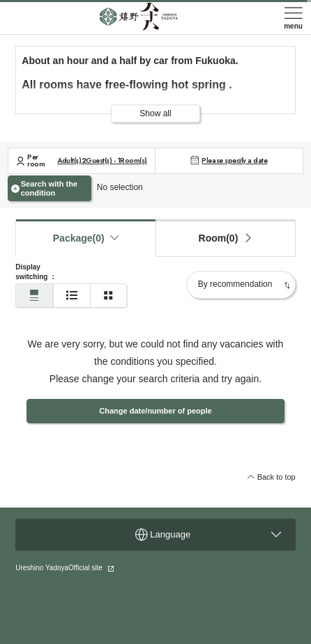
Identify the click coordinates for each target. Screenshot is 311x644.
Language (208, 535)
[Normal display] (34, 296)
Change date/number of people (155, 411)
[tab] (226, 238)
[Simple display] (72, 296)
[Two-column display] (109, 296)
